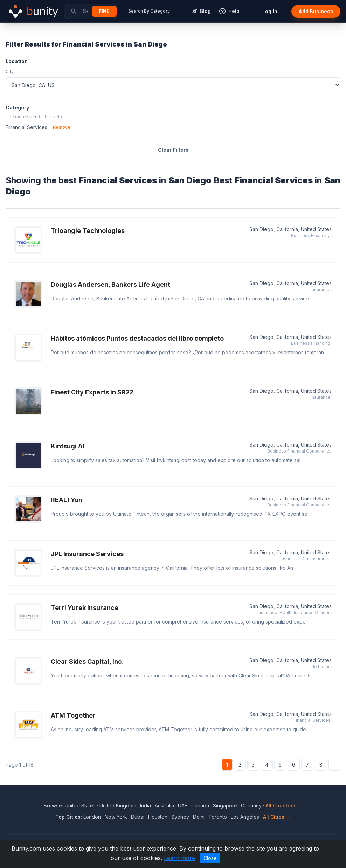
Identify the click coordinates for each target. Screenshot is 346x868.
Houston (158, 817)
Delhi (199, 817)
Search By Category (149, 11)
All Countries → (284, 806)
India (146, 806)
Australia (164, 806)
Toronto (218, 817)
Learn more (179, 858)
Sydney (180, 817)
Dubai (138, 817)
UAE (183, 806)
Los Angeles (245, 817)
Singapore (225, 806)
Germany (251, 806)
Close (210, 858)
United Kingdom (118, 806)
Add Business (316, 11)
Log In (270, 11)
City (10, 72)
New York (116, 817)
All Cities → (277, 817)
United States (80, 806)
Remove (62, 127)
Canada (200, 806)
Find (104, 11)
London (92, 817)
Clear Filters (173, 150)
